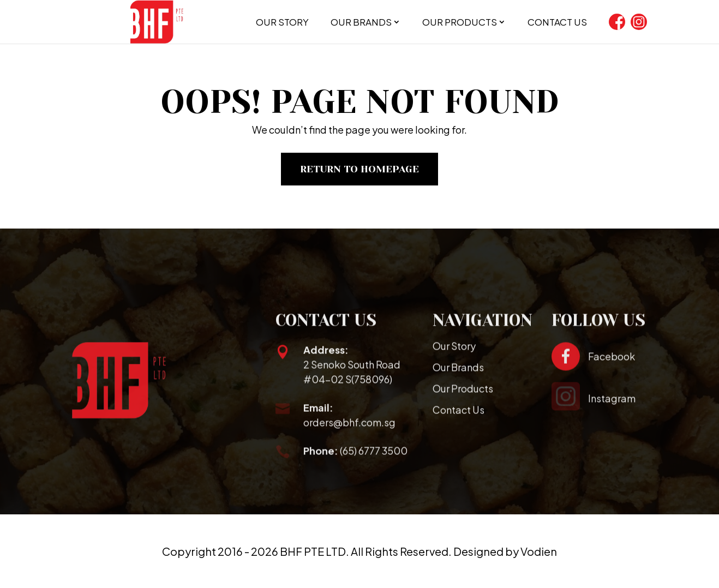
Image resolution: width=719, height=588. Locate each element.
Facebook (612, 379)
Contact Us (557, 22)
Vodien (539, 551)
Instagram (612, 421)
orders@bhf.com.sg (349, 444)
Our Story (282, 22)
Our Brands (361, 22)
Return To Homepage (359, 169)
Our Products (460, 22)
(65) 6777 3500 (374, 473)
